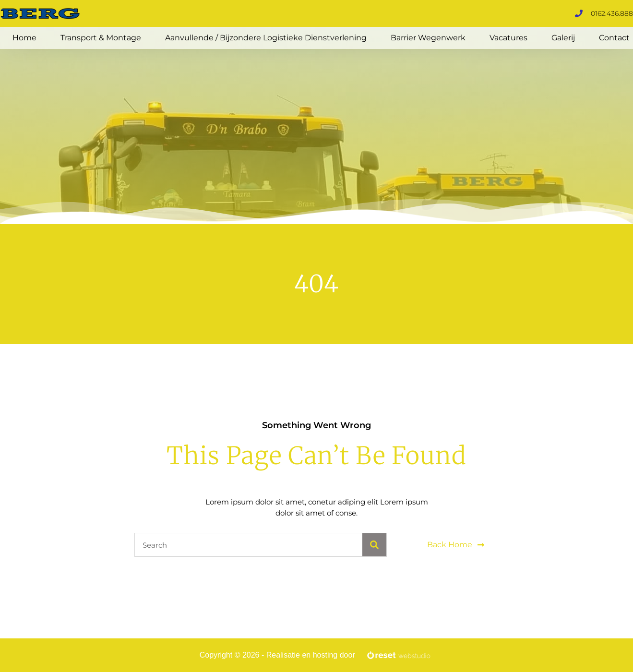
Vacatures (508, 38)
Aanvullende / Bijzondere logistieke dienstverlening (266, 38)
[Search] (374, 545)
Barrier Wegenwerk (428, 38)
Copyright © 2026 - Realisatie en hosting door (277, 655)
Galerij (563, 38)
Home (24, 38)
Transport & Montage (101, 38)
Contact (614, 38)
